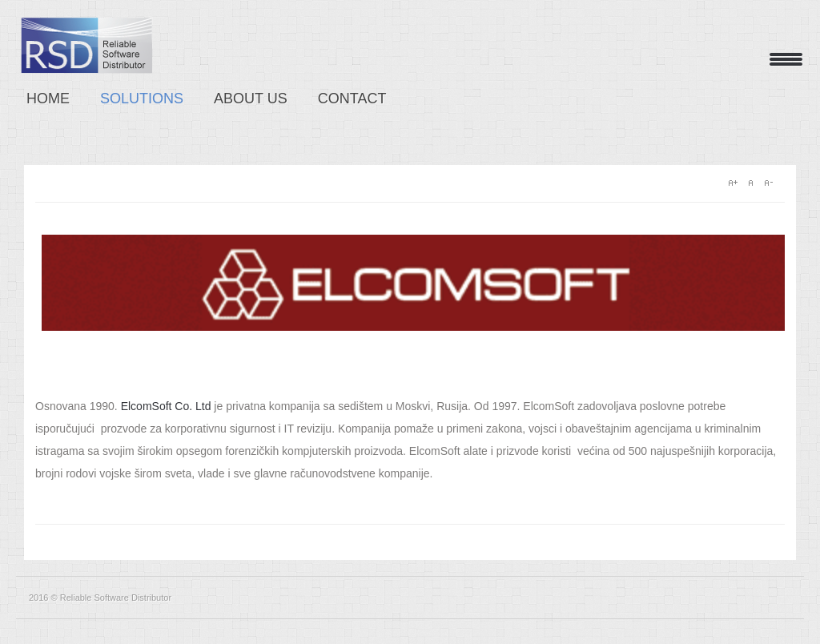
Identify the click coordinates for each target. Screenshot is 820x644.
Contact (352, 99)
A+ (733, 183)
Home (48, 99)
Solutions (142, 99)
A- (768, 183)
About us (251, 99)
